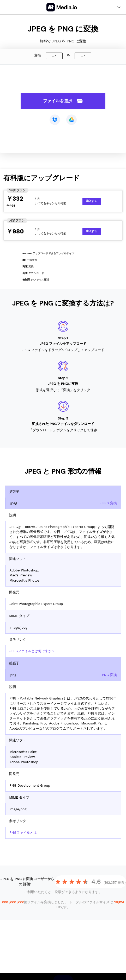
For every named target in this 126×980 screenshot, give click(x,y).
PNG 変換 (109, 675)
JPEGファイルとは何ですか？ (32, 651)
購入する (92, 201)
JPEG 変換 (109, 503)
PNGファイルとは (23, 833)
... (53, 56)
